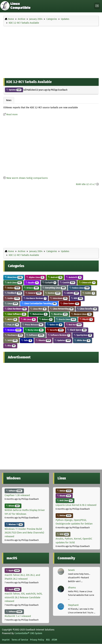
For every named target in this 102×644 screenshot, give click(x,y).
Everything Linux (54, 288)
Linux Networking (62, 309)
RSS (48, 640)
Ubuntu (43, 340)
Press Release (33, 325)
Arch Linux (13, 283)
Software (35, 335)
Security (56, 330)
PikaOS (86, 319)
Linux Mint (38, 309)
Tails (27, 340)
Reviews (13, 330)
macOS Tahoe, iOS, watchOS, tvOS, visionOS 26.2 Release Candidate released (24, 597)
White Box (82, 340)
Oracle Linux (66, 319)
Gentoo (53, 293)
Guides (89, 293)
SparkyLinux (83, 335)
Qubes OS (55, 325)
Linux (11, 304)
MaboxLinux (39, 314)
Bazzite (32, 283)
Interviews (59, 298)
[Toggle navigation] (97, 6)
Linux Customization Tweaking (39, 304)
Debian (13, 288)
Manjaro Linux (81, 314)
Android (55, 277)
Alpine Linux (35, 277)
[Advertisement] (51, 51)
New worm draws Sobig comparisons (27, 178)
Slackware (14, 335)
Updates (14, 90)
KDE (77, 298)
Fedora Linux (80, 288)
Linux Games (70, 304)
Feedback (13, 293)
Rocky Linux (34, 330)
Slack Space (77, 330)
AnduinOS (74, 277)
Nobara (46, 319)
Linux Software (16, 314)
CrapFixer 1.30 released (17, 495)
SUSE (11, 340)
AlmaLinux (14, 277)
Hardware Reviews (35, 298)
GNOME (71, 293)
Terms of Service (20, 640)
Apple (13, 571)
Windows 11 (14, 524)
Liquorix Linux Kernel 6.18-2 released (76, 505)
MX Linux (28, 319)
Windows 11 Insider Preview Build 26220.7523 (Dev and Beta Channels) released (24, 533)
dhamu (72, 588)
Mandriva (60, 314)
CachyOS (49, 283)
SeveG (71, 570)
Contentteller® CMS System (28, 633)
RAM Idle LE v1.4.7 (86, 184)
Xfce (10, 346)
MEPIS (11, 319)
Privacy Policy (37, 640)
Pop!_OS (12, 325)
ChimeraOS (87, 283)
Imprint (6, 640)
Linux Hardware (16, 309)
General (34, 293)
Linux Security (87, 309)
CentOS (68, 283)
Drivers (31, 288)
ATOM (54, 640)
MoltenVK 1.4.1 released (18, 616)
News (9, 100)
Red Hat (74, 325)
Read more (12, 114)
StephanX (73, 605)
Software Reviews (59, 335)
